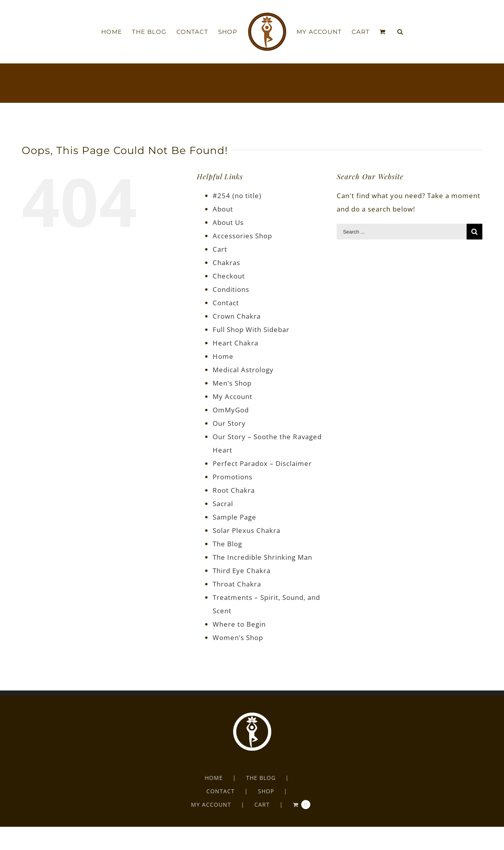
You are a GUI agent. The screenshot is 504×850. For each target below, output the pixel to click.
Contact (226, 303)
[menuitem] (117, 32)
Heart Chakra (235, 343)
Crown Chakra (237, 316)
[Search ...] (402, 232)
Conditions (231, 289)
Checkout (229, 276)
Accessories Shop (242, 236)
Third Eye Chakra (242, 571)
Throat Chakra (237, 584)
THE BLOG (261, 778)
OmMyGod (231, 410)
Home (223, 356)
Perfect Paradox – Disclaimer (262, 463)
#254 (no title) (237, 196)
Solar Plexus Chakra (246, 530)
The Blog (227, 544)
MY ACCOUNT (211, 805)
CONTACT (220, 791)
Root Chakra (234, 490)
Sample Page (234, 517)
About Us (228, 222)
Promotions (233, 477)
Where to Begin (239, 624)
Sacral (223, 504)
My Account (233, 396)
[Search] (400, 32)
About (223, 209)
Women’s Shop (238, 637)
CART (262, 805)
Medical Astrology (243, 370)
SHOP (266, 791)
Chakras (226, 263)
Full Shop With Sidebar (251, 329)
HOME (214, 778)
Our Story (229, 423)
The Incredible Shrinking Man (262, 557)
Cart (220, 249)
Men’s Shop (232, 383)
